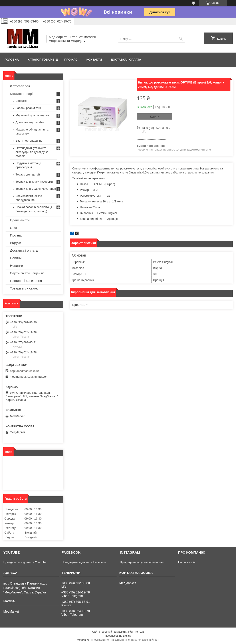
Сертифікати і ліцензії (27, 273)
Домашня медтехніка (30, 122)
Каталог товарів (41, 60)
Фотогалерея (20, 86)
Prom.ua (139, 632)
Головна (12, 60)
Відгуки (16, 243)
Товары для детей (28, 174)
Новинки (17, 266)
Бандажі (21, 101)
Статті (15, 228)
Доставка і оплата (126, 60)
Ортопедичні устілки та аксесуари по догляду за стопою (32, 152)
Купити (155, 117)
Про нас (71, 60)
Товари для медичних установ (36, 189)
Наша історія (187, 562)
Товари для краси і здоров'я (34, 182)
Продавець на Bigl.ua (118, 636)
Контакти (94, 60)
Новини (16, 258)
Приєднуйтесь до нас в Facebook (84, 562)
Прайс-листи (20, 220)
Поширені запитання (26, 281)
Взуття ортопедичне (29, 141)
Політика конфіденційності (143, 640)
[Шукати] (181, 39)
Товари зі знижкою (24, 288)
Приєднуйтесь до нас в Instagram (142, 562)
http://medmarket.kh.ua (25, 371)
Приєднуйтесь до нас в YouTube (25, 562)
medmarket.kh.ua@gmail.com (29, 377)
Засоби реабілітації (29, 108)
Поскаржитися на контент (108, 640)
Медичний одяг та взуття (32, 115)
